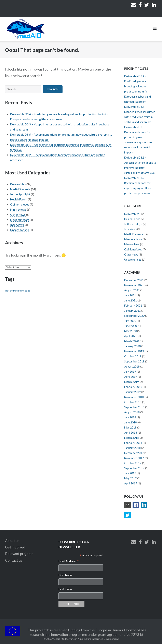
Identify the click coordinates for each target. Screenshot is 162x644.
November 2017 (134, 458)
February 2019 (133, 387)
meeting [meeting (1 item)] (26, 291)
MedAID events (20, 189)
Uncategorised (20, 230)
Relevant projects (19, 554)
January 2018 (132, 448)
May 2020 (130, 331)
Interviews (17, 225)
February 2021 (133, 306)
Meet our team (20, 220)
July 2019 (130, 372)
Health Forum (19, 199)
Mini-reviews (18, 209)
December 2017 (134, 453)
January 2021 (132, 311)
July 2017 (130, 473)
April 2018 (131, 433)
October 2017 (133, 463)
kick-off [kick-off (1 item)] (9, 291)
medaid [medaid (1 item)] (17, 291)
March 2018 (132, 438)
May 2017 (130, 478)
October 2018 (133, 402)
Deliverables (18, 184)
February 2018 (133, 443)
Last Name (65, 589)
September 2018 (134, 407)
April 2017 (131, 483)
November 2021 (134, 285)
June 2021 (131, 300)
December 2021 (134, 280)
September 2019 (134, 361)
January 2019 (132, 392)
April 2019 (131, 377)
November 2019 (134, 351)
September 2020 (134, 316)
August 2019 (132, 367)
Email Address (69, 561)
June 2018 (131, 422)
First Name (65, 575)
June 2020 (131, 326)
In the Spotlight (20, 194)
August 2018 (132, 412)
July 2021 (130, 295)
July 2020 (130, 321)
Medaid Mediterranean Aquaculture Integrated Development (85, 639)
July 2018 (130, 417)
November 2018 (134, 397)
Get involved (15, 547)
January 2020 (132, 346)
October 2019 (133, 356)
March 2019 (132, 382)
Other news (18, 215)
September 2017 (134, 468)
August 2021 (132, 290)
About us (12, 541)
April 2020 (131, 336)
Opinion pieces (20, 204)
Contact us (14, 560)
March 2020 (132, 341)
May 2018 (130, 428)
